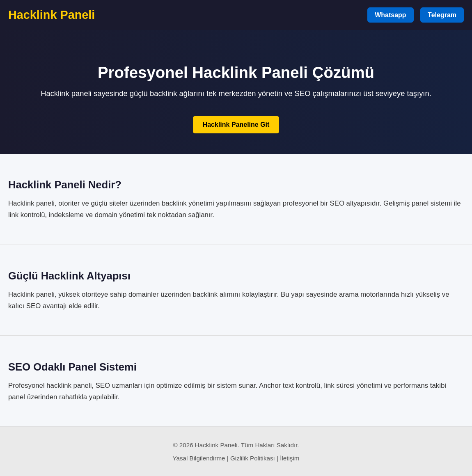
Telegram (442, 15)
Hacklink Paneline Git (236, 125)
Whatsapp (390, 15)
